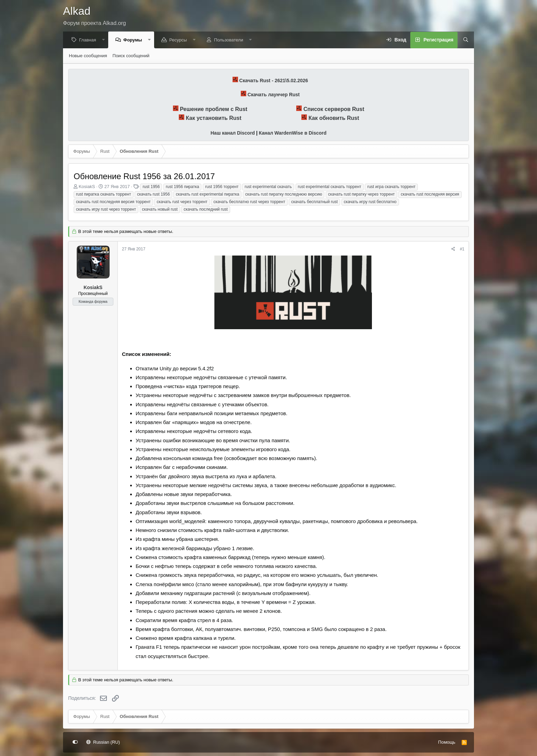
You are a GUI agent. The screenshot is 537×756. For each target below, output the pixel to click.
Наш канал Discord (233, 133)
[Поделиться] (453, 250)
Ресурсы (180, 40)
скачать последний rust (206, 210)
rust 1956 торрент (222, 187)
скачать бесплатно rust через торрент (249, 202)
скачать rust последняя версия (430, 195)
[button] (105, 40)
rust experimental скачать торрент (330, 187)
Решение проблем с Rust (214, 109)
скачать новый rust (160, 210)
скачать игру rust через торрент (106, 210)
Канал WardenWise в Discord (293, 133)
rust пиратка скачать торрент (104, 195)
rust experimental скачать (268, 187)
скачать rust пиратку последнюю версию (284, 195)
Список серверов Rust (334, 109)
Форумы (134, 40)
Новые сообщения (88, 56)
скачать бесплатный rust (314, 202)
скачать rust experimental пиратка (207, 195)
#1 (462, 249)
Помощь (447, 742)
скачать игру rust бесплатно (370, 202)
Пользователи (230, 40)
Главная (89, 40)
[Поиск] (463, 40)
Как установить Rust (214, 118)
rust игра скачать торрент (391, 187)
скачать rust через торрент (182, 202)
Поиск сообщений (131, 56)
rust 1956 (151, 187)
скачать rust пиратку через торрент (361, 195)
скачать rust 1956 (153, 195)
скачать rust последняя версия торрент (113, 202)
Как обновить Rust (334, 118)
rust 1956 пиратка (182, 187)
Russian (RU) (103, 742)
